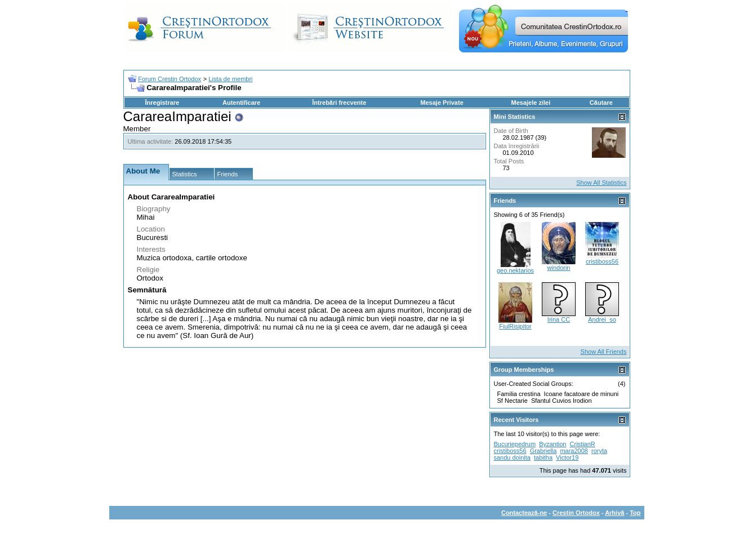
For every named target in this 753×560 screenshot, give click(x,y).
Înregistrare (162, 103)
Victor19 (567, 457)
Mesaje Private (442, 103)
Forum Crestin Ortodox (170, 79)
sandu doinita (512, 457)
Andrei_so (602, 319)
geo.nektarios (515, 270)
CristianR (583, 444)
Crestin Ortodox (576, 513)
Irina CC (559, 319)
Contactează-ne (524, 513)
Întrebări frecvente (339, 103)
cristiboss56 (602, 261)
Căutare (601, 103)
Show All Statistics (601, 183)
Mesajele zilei (531, 103)
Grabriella (543, 451)
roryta (599, 451)
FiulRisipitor (515, 326)
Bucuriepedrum (515, 444)
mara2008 (574, 451)
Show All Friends (604, 352)
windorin (559, 268)
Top (635, 513)
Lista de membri (230, 79)
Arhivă (614, 513)
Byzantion (553, 444)
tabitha (543, 457)
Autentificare (241, 103)
